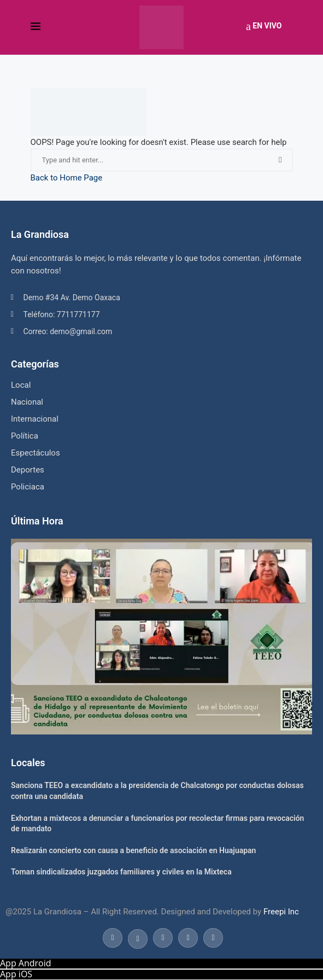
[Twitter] (138, 937)
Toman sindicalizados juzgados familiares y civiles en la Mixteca (121, 872)
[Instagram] (163, 937)
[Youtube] (188, 937)
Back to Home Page (67, 178)
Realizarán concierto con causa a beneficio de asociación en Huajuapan (133, 850)
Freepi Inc (281, 912)
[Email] (212, 937)
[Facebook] (113, 937)
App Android (26, 963)
